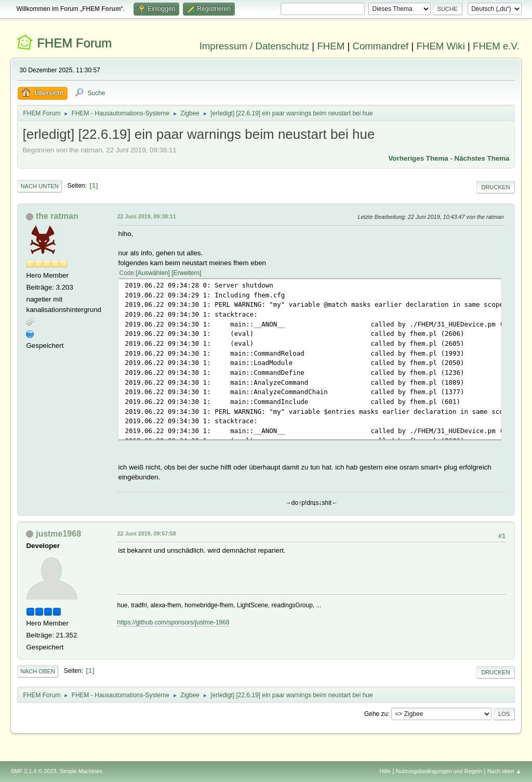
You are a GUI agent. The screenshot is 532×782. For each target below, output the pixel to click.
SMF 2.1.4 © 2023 (33, 771)
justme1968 (58, 534)
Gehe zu (376, 714)
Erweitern (187, 273)
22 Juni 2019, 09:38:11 (146, 216)
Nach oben (38, 671)
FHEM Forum (74, 43)
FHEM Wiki (441, 46)
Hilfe (385, 771)
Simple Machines (81, 771)
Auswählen (153, 273)
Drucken (495, 187)
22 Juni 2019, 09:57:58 (146, 533)
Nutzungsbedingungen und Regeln (439, 771)
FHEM (331, 46)
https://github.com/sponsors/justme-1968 (173, 622)
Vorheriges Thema (418, 158)
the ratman (57, 216)
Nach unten (39, 186)
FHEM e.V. (496, 46)
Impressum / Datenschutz (255, 46)
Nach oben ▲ (504, 771)
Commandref (380, 46)
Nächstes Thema (482, 158)
